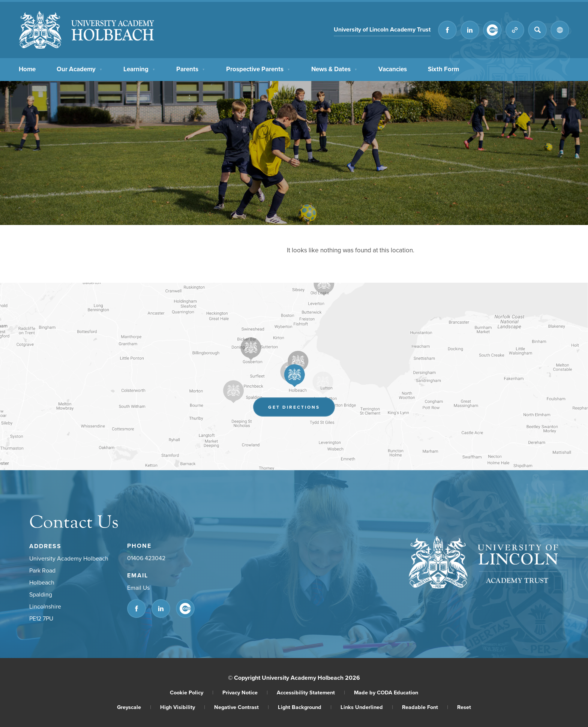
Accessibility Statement (311, 692)
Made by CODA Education (386, 692)
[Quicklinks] (515, 30)
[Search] (537, 30)
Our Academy (79, 68)
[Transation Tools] (560, 30)
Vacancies (393, 68)
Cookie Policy (192, 692)
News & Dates (334, 68)
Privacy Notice (245, 692)
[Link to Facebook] (447, 30)
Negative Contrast (241, 707)
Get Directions (294, 407)
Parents (191, 68)
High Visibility (183, 707)
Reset (464, 707)
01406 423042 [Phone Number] (146, 558)
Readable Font (425, 707)
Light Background (305, 707)
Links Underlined (367, 707)
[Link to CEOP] (492, 30)
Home (27, 68)
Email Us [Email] (138, 588)
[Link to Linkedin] (470, 30)
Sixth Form (443, 68)
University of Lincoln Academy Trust (382, 29)
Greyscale (134, 707)
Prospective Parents (258, 68)
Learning (139, 68)
